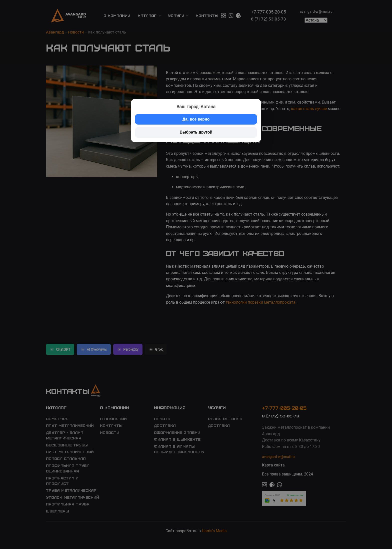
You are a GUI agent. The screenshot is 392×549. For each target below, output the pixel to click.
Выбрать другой (196, 132)
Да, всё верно (196, 119)
